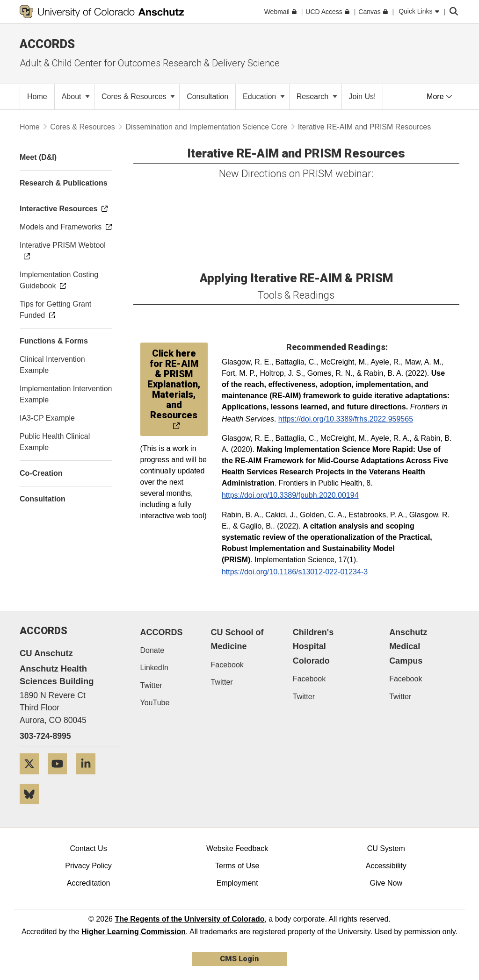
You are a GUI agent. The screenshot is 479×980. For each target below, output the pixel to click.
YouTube (155, 703)
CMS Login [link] (239, 959)
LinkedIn (155, 668)
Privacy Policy (88, 866)
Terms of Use (237, 866)
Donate (152, 650)
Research (317, 97)
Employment (237, 883)
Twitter (151, 685)
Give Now (386, 883)
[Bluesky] (33, 808)
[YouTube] (61, 778)
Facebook (227, 665)
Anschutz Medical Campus (408, 647)
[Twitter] (33, 778)
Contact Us (88, 848)
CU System (386, 848)
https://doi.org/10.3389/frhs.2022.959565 (346, 419)
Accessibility (386, 866)
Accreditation (89, 883)
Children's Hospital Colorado (313, 647)
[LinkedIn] (89, 778)
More (439, 97)
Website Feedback (237, 848)
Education (264, 97)
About (76, 97)
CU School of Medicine (237, 640)
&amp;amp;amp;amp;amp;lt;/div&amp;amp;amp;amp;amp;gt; (203, 219)
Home (30, 127)
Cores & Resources (138, 97)
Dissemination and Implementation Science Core (206, 127)
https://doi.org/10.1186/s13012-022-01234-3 (295, 572)
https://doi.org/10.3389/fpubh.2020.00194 (290, 495)
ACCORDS (162, 632)
